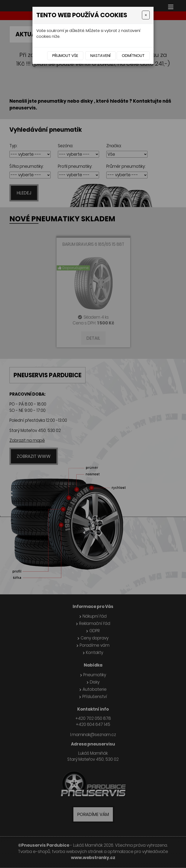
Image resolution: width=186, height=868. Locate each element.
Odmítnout (133, 56)
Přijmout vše (65, 56)
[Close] (146, 15)
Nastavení (101, 56)
